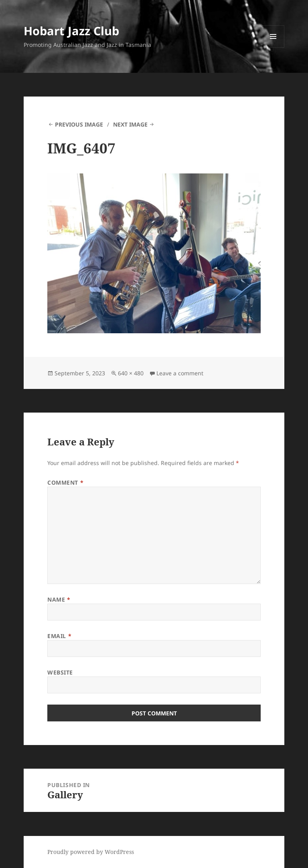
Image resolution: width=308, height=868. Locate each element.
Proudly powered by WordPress (91, 852)
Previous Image (79, 124)
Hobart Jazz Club (71, 31)
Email (59, 636)
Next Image (130, 124)
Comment (65, 482)
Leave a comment (180, 373)
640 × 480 (131, 373)
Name (59, 599)
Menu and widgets (273, 47)
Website (60, 672)
